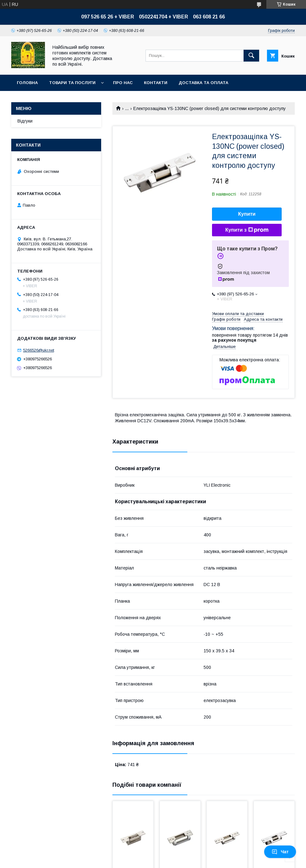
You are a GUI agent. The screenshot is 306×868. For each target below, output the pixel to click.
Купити (247, 214)
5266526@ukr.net (39, 350)
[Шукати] (251, 56)
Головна (27, 83)
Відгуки (25, 121)
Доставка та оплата (203, 83)
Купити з (247, 230)
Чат (280, 852)
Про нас (123, 83)
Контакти (156, 83)
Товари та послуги (72, 83)
